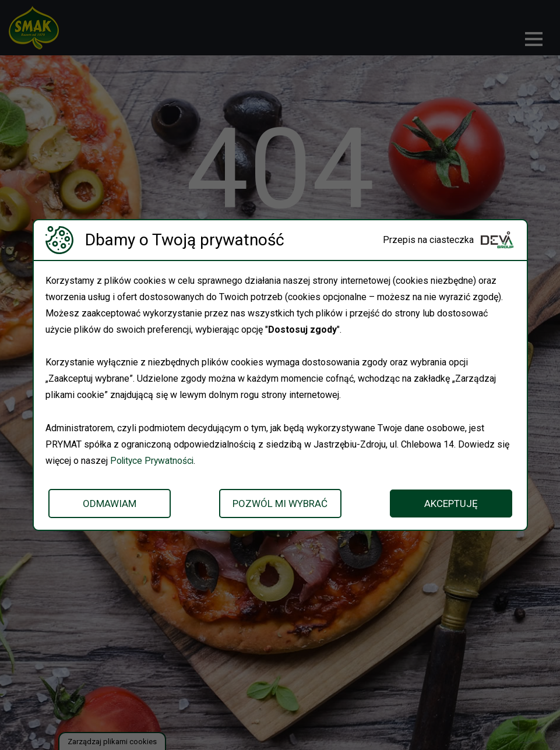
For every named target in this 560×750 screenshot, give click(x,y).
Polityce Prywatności (153, 461)
